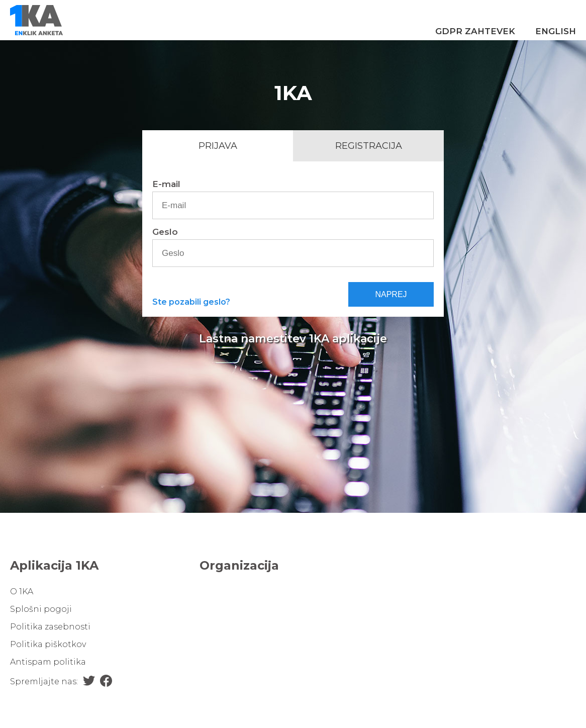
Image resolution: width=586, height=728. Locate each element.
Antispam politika (48, 662)
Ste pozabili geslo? (191, 302)
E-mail (166, 184)
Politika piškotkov (48, 644)
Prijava (218, 146)
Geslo (165, 232)
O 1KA (22, 592)
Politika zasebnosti (50, 627)
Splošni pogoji (41, 609)
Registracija (369, 146)
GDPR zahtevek (475, 31)
